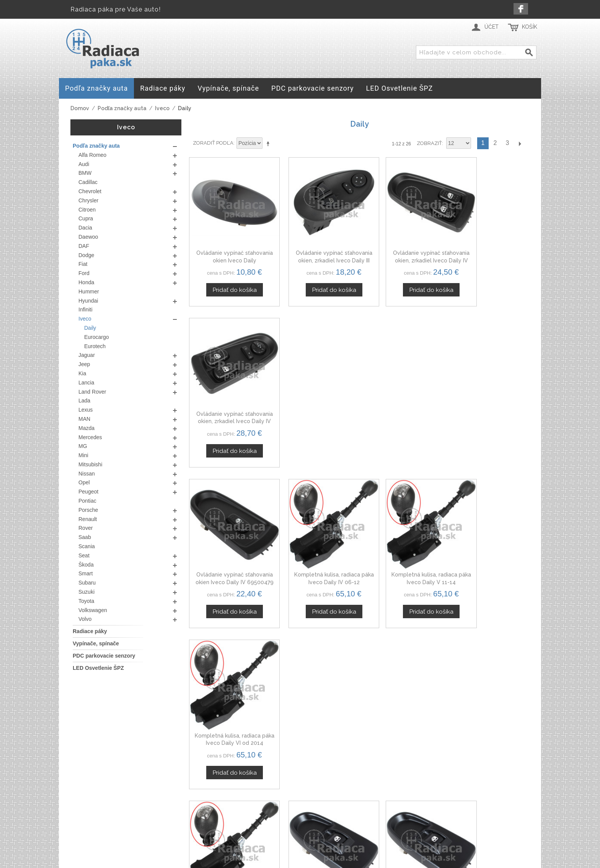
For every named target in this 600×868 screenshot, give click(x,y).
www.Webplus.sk (321, 863)
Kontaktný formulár (448, 798)
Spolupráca (437, 816)
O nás (429, 789)
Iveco (162, 108)
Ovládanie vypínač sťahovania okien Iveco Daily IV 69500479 (229, 398)
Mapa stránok (278, 816)
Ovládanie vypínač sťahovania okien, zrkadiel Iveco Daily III (316, 249)
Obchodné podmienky (291, 789)
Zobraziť (429, 143)
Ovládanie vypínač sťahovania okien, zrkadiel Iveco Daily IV (403, 249)
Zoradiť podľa (213, 143)
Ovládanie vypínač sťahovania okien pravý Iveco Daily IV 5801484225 (316, 548)
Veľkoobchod (440, 807)
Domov (80, 108)
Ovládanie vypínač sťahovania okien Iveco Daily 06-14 (490, 548)
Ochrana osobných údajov (296, 798)
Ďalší (520, 143)
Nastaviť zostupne (269, 143)
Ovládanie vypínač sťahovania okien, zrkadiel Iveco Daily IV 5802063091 (490, 249)
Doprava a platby (283, 807)
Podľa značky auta (122, 108)
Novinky (432, 825)
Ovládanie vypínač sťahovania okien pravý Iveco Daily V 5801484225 (403, 548)
